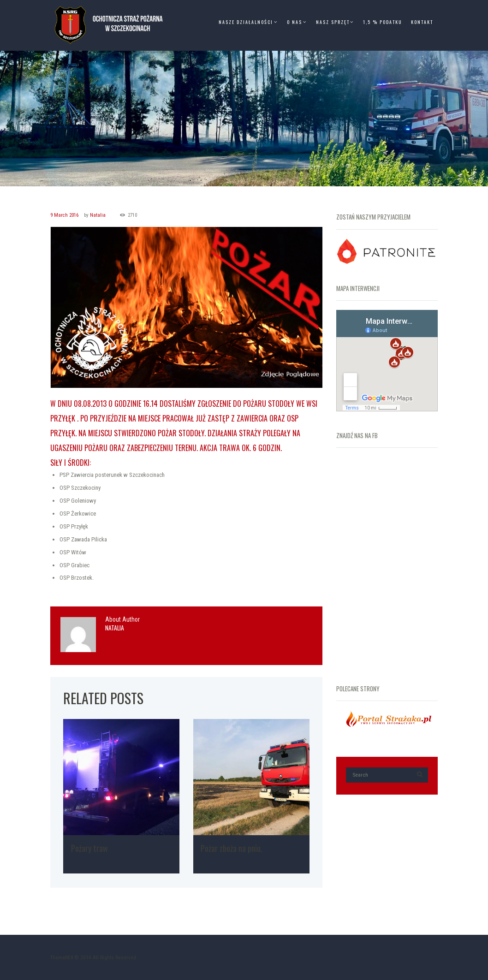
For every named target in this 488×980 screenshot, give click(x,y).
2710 (132, 215)
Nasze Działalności (246, 22)
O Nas (295, 22)
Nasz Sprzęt (333, 22)
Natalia (98, 215)
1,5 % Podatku (382, 22)
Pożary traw (89, 848)
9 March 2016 (64, 215)
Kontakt (422, 22)
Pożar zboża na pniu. (231, 848)
